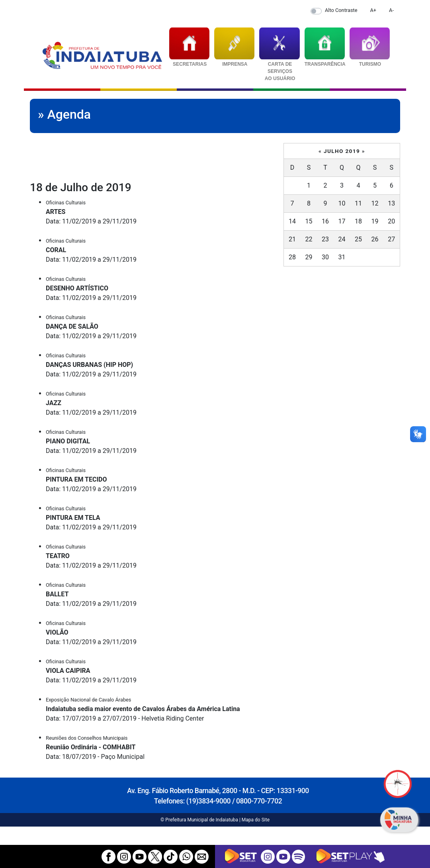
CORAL (56, 250)
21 (292, 239)
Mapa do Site (256, 820)
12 (375, 203)
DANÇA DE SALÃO (72, 326)
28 (292, 257)
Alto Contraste (341, 10)
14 (292, 221)
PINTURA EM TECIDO (76, 479)
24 (342, 239)
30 (325, 257)
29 (309, 257)
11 (358, 203)
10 (342, 203)
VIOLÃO (57, 632)
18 (358, 221)
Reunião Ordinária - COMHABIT (91, 747)
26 (375, 239)
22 (309, 239)
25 (358, 239)
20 (391, 221)
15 (309, 221)
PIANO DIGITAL (68, 441)
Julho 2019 (342, 151)
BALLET (57, 594)
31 (342, 257)
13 (391, 203)
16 (325, 221)
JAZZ (54, 403)
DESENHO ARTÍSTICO (77, 288)
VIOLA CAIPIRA (68, 671)
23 (325, 239)
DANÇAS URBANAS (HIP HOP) (89, 365)
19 (375, 221)
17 (342, 221)
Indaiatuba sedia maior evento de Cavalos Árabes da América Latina (143, 709)
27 (391, 239)
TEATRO (58, 556)
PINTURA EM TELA (73, 518)
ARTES (56, 212)
